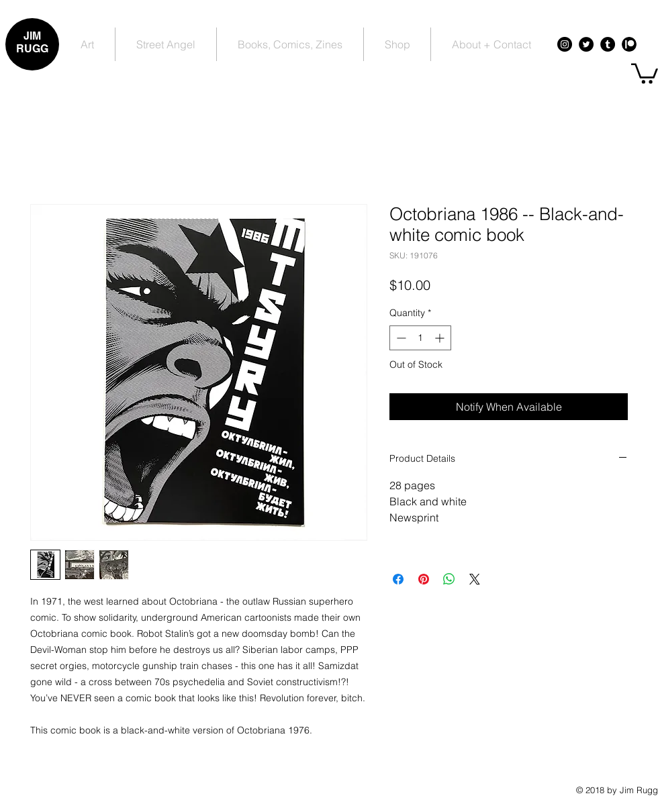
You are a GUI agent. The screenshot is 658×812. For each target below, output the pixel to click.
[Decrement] (400, 338)
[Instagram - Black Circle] (565, 44)
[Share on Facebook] (398, 579)
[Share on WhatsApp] (449, 579)
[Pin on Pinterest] (424, 579)
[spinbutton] (420, 338)
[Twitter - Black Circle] (586, 44)
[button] (645, 72)
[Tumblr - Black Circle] (608, 44)
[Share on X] (475, 579)
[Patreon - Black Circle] (629, 44)
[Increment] (441, 338)
